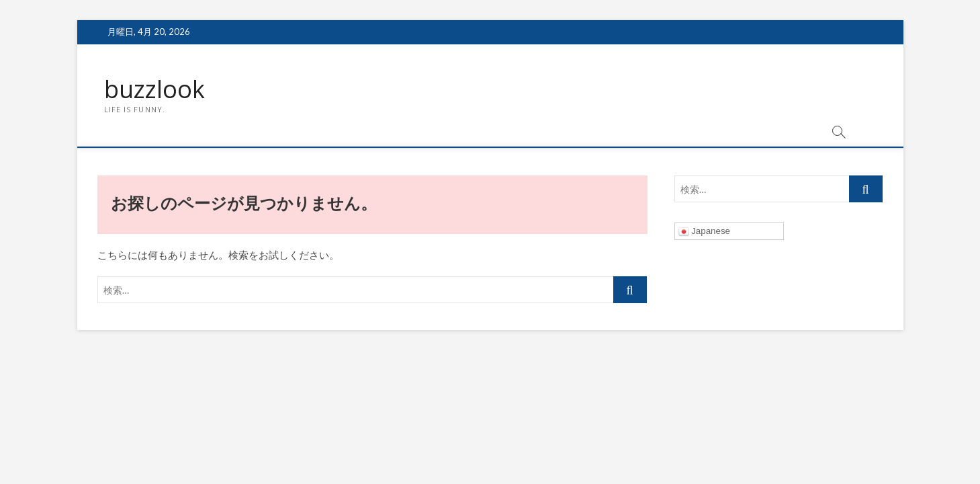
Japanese (705, 232)
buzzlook (154, 89)
